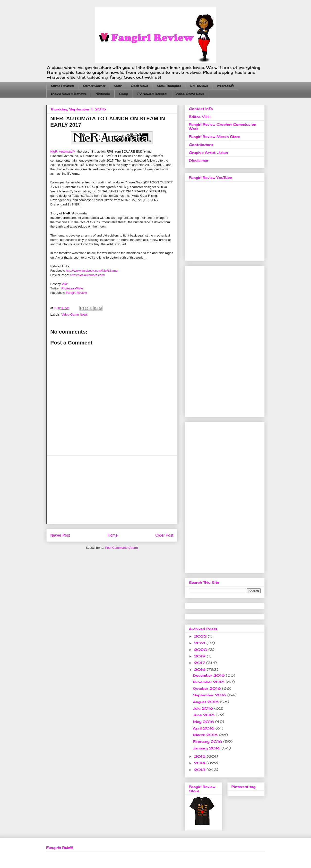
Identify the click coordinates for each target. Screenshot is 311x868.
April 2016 (204, 728)
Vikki (65, 284)
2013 (200, 770)
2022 (201, 636)
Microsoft (225, 86)
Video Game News (190, 94)
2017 (200, 663)
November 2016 (209, 682)
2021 (200, 643)
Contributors (201, 144)
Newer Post (60, 535)
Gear (118, 86)
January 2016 (207, 748)
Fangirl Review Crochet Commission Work (223, 126)
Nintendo (103, 94)
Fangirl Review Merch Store (215, 136)
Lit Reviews (199, 86)
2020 (201, 650)
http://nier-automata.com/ (88, 275)
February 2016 (208, 741)
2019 (200, 656)
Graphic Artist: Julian (208, 152)
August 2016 (206, 702)
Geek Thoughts (169, 86)
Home (113, 535)
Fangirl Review (76, 293)
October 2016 (207, 688)
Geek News (139, 86)
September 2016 (210, 695)
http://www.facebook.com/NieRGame (92, 271)
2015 (200, 756)
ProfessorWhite (72, 288)
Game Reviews (62, 86)
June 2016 (204, 715)
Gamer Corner (94, 86)
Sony (123, 94)
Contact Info (201, 109)
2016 (200, 669)
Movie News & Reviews (69, 94)
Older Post (164, 535)
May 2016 (204, 722)
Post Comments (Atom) (121, 548)
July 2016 (204, 708)
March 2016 (206, 735)
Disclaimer (199, 160)
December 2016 (209, 675)
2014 (200, 763)
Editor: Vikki (200, 117)
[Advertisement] (112, 490)
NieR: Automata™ (63, 151)
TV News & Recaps (152, 94)
